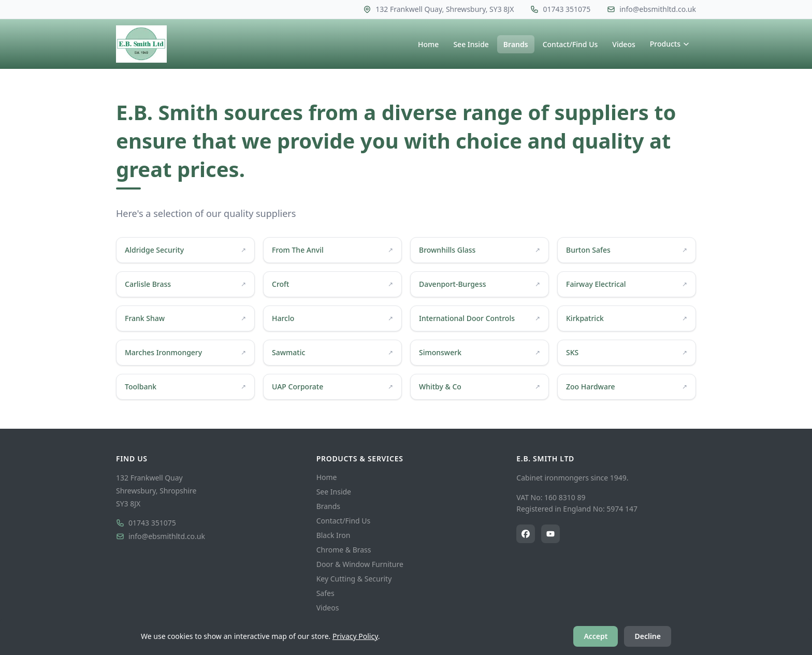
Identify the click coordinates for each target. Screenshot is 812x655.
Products (670, 44)
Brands (516, 44)
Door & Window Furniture (360, 564)
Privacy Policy (355, 636)
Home (428, 44)
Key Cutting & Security (354, 579)
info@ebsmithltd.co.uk (161, 536)
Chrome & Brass (344, 550)
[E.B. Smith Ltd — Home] (141, 44)
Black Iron (334, 535)
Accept (596, 636)
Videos (624, 44)
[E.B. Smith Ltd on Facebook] (526, 534)
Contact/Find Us (570, 44)
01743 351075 (146, 523)
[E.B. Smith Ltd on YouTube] (550, 534)
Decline (648, 636)
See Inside (471, 44)
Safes (325, 593)
